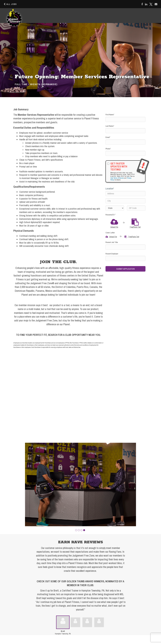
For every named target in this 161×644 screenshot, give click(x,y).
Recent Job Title (112, 242)
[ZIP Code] (136, 208)
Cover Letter (110, 233)
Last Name (110, 126)
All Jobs (10, 4)
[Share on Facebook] (142, 4)
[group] (80, 484)
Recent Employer (112, 254)
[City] (125, 201)
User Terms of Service (117, 178)
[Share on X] (151, 4)
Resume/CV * (111, 215)
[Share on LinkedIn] (146, 4)
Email (108, 137)
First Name (110, 115)
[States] (115, 208)
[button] (76, 530)
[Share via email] (156, 4)
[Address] (125, 194)
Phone (108, 149)
